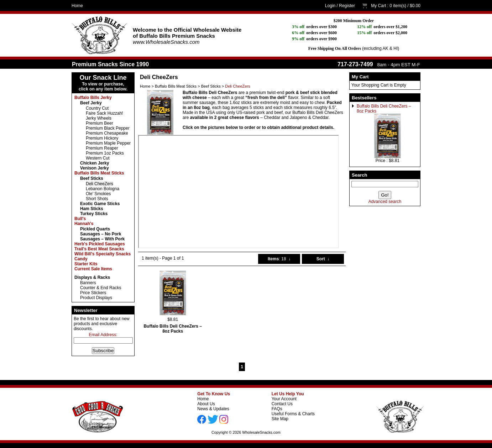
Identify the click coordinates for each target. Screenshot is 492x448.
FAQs (277, 409)
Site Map (280, 419)
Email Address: (103, 335)
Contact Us (282, 404)
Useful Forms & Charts (293, 414)
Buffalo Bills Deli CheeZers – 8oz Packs (172, 329)
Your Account (284, 399)
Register (347, 6)
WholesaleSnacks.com (261, 432)
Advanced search (385, 202)
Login (330, 6)
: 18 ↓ (279, 259)
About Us (206, 404)
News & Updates (213, 409)
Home (77, 6)
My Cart (378, 6)
